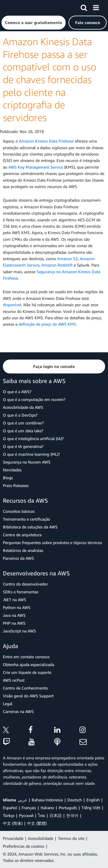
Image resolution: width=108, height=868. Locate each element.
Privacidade (13, 838)
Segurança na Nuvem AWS (27, 462)
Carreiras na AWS (18, 711)
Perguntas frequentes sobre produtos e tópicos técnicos (52, 542)
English (93, 800)
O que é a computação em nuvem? (34, 399)
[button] (34, 23)
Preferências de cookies (24, 846)
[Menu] (96, 7)
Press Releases (16, 485)
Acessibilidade (41, 838)
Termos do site (71, 838)
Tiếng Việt (91, 808)
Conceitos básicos (19, 511)
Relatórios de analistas (23, 550)
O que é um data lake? (23, 431)
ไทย (41, 815)
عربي (22, 800)
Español (10, 808)
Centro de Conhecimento (25, 688)
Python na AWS (17, 607)
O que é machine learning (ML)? (31, 454)
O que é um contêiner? (23, 423)
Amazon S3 (67, 259)
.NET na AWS (15, 600)
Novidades (12, 470)
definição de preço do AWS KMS (47, 324)
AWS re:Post (14, 680)
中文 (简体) (13, 823)
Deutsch (75, 800)
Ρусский (26, 815)
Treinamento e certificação (26, 519)
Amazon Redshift (57, 265)
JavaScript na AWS (19, 631)
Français (29, 808)
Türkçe (9, 815)
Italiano (47, 808)
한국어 (72, 815)
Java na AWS (14, 615)
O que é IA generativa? (23, 446)
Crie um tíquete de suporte (27, 672)
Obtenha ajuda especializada (29, 664)
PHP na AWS (14, 623)
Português (68, 808)
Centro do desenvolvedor (25, 584)
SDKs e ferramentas (21, 592)
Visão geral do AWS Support (28, 696)
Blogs (8, 478)
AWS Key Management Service (36, 167)
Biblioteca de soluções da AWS (30, 527)
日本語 (56, 815)
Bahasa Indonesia (47, 800)
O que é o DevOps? (20, 415)
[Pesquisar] (84, 7)
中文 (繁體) (37, 823)
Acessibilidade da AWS (23, 407)
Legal (8, 704)
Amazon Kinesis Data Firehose (46, 141)
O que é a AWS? (17, 392)
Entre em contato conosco (26, 657)
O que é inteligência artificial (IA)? (33, 438)
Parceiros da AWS (18, 558)
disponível (12, 305)
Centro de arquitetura (22, 535)
